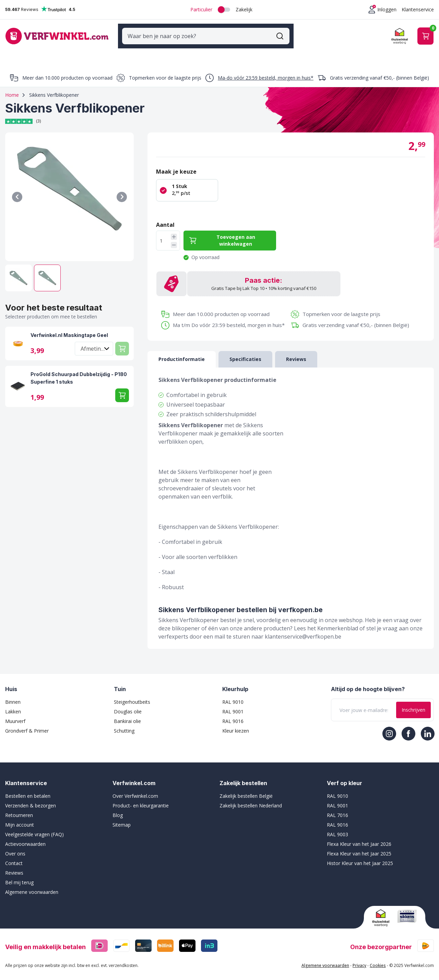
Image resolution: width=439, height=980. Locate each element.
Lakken (13, 704)
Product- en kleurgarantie (141, 798)
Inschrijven (413, 702)
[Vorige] (17, 189)
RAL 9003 (337, 827)
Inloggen (387, 9)
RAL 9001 (233, 704)
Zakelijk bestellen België (246, 788)
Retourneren (19, 808)
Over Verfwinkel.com (135, 788)
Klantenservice (418, 9)
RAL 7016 (337, 808)
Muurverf (15, 714)
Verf (13, 53)
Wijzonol (240, 53)
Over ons (15, 846)
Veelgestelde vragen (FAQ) (34, 827)
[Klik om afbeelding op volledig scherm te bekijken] (69, 189)
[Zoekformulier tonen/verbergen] (284, 32)
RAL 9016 (233, 714)
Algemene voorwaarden (32, 884)
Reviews (14, 865)
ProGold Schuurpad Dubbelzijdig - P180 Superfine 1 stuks (79, 370)
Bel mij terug (19, 875)
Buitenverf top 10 (289, 53)
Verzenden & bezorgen (31, 798)
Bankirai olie (127, 714)
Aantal (165, 217)
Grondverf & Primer (27, 723)
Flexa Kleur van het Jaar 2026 (359, 836)
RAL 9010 (233, 694)
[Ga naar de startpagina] (57, 32)
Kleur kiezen (236, 723)
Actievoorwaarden (25, 836)
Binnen (13, 694)
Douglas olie (128, 704)
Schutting (124, 723)
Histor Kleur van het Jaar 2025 (360, 856)
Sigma (171, 53)
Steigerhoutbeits (132, 694)
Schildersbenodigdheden (73, 53)
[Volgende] (122, 189)
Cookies (378, 958)
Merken (138, 53)
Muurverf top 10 (410, 53)
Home (12, 87)
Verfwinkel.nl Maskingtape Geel (69, 328)
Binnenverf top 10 (350, 53)
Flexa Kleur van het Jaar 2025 (359, 846)
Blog (118, 808)
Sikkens (204, 53)
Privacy (359, 958)
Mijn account (20, 817)
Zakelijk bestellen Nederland (251, 798)
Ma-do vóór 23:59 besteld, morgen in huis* (266, 70)
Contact (14, 856)
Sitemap (122, 817)
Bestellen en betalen (28, 788)
